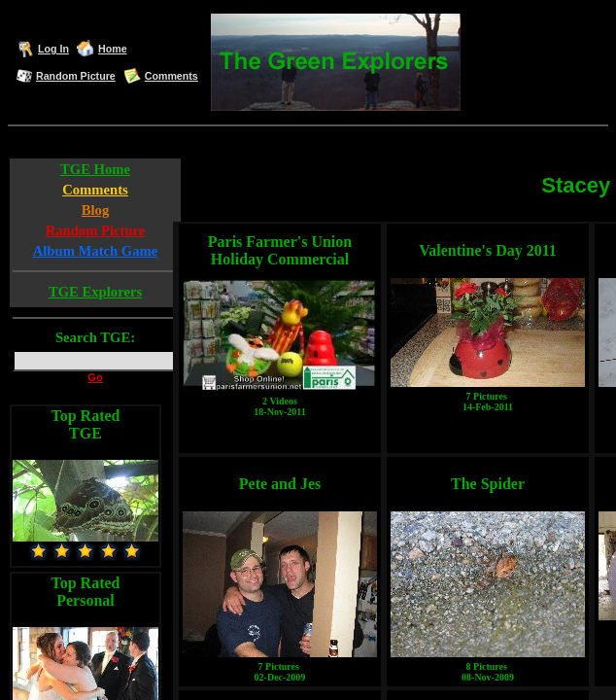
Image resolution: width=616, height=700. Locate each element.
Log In (53, 49)
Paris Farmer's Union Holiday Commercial (280, 250)
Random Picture (76, 76)
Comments (171, 76)
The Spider (488, 484)
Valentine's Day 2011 (488, 250)
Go (95, 377)
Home (113, 49)
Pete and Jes (280, 484)
